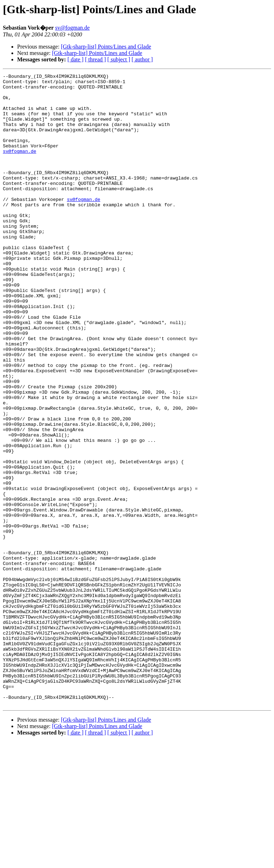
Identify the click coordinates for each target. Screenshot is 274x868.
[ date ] (75, 59)
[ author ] (142, 59)
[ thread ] (95, 59)
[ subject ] (119, 59)
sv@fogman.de (72, 28)
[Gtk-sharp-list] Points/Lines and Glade (106, 47)
